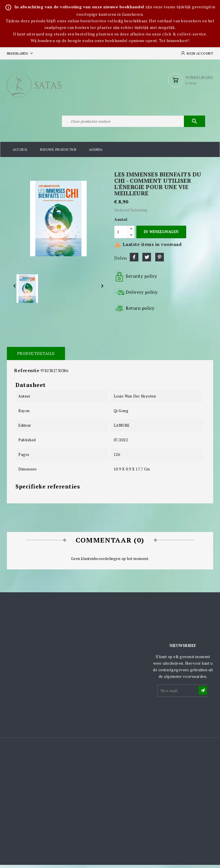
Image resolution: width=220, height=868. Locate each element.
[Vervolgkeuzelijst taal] (20, 53)
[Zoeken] (133, 124)
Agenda (96, 153)
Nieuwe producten (58, 153)
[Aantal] (121, 235)
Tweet (147, 260)
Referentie (27, 374)
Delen (134, 260)
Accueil (20, 153)
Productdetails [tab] (36, 356)
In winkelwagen (161, 235)
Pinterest (160, 260)
